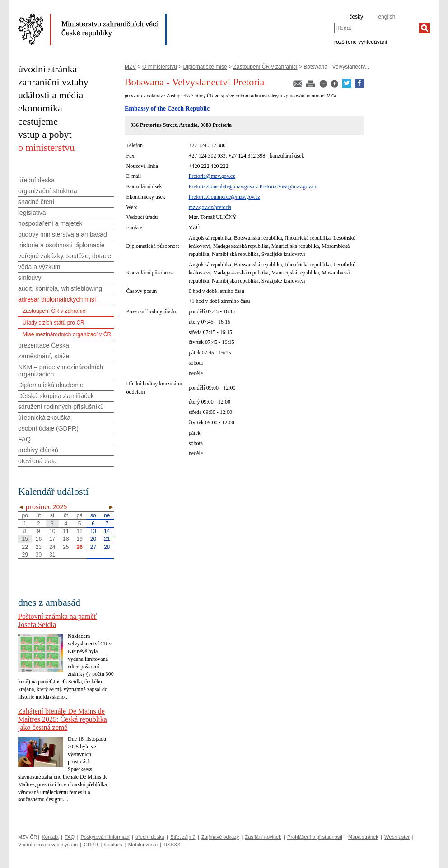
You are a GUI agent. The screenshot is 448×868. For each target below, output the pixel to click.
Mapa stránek (363, 837)
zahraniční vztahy (53, 82)
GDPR (91, 845)
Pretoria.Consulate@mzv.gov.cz (224, 186)
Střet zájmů (183, 837)
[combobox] (377, 28)
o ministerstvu (46, 147)
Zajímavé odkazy (220, 837)
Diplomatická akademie (51, 385)
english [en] (387, 17)
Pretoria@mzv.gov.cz (212, 176)
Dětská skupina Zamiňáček (56, 396)
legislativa (32, 213)
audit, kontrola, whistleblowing (60, 288)
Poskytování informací (105, 837)
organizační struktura (48, 191)
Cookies (113, 845)
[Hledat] (425, 28)
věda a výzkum (39, 267)
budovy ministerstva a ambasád (63, 234)
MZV (130, 67)
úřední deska (36, 180)
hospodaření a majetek (50, 223)
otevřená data (37, 461)
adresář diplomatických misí (57, 299)
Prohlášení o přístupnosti (315, 837)
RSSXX (172, 845)
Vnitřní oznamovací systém (48, 845)
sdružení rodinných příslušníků (61, 407)
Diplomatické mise (205, 67)
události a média (51, 95)
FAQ (24, 439)
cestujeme (38, 121)
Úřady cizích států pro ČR (54, 323)
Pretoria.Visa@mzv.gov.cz (288, 186)
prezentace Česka (44, 345)
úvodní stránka (47, 69)
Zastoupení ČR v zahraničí (265, 67)
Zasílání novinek (263, 837)
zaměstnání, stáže (44, 356)
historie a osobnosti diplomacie (61, 245)
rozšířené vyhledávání (361, 42)
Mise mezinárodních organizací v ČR (67, 334)
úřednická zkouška (44, 418)
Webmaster (397, 837)
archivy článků (38, 450)
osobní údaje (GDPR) (48, 428)
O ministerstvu (160, 67)
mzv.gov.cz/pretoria (210, 207)
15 (25, 539)
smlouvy (30, 278)
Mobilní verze (143, 845)
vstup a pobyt (45, 134)
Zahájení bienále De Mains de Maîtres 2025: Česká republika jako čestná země (63, 719)
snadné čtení (36, 202)
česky (356, 17)
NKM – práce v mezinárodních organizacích (61, 371)
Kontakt (50, 837)
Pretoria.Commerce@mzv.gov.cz (224, 197)
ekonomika (40, 108)
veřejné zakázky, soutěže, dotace (65, 256)
